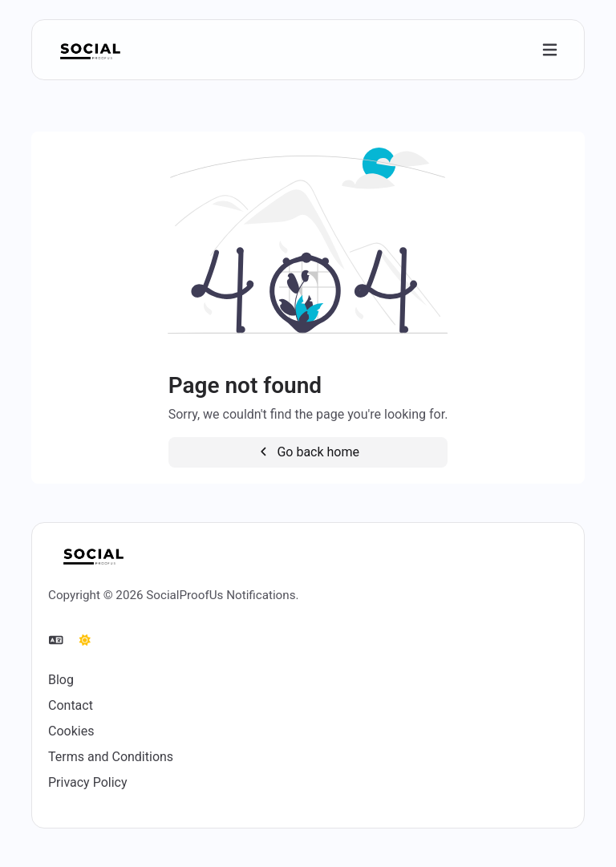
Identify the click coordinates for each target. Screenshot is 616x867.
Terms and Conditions (111, 757)
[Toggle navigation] (550, 50)
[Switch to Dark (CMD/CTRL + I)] (85, 641)
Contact (71, 705)
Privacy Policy (88, 782)
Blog (61, 680)
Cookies (71, 731)
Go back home (308, 452)
